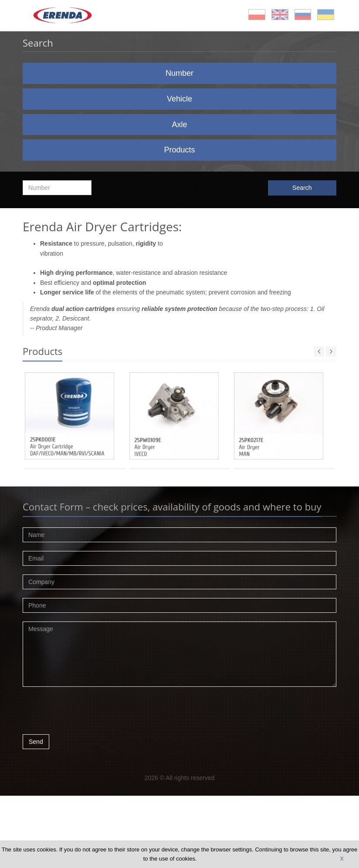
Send (36, 742)
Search (302, 188)
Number (179, 73)
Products (179, 150)
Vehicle (179, 99)
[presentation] (89, 713)
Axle (179, 125)
